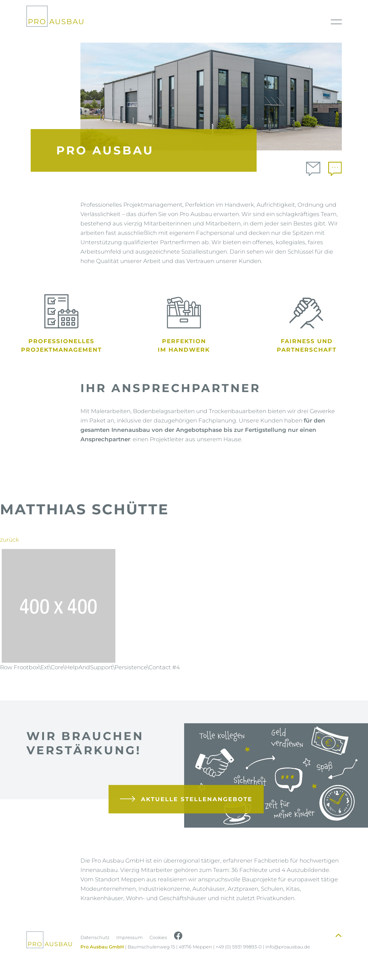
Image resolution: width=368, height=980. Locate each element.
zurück (10, 540)
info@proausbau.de (288, 947)
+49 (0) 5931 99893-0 (239, 947)
